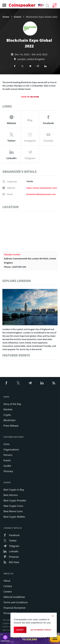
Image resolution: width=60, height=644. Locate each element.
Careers (8, 591)
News (6, 397)
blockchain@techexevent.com (41, 194)
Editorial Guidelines (14, 597)
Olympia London (12, 254)
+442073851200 (19, 267)
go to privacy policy (41, 630)
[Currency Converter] (54, 5)
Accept (20, 630)
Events (18, 17)
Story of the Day (12, 404)
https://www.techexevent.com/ (42, 188)
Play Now (55, 638)
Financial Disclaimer (15, 608)
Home (6, 17)
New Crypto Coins (13, 506)
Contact (8, 586)
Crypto (7, 415)
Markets (8, 409)
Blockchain (10, 420)
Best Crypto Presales (15, 500)
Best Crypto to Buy (14, 490)
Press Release (11, 426)
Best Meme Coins (13, 511)
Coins (7, 444)
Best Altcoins (11, 495)
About (7, 581)
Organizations (11, 449)
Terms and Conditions (16, 602)
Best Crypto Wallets (14, 517)
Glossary (8, 471)
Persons (8, 455)
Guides (7, 466)
